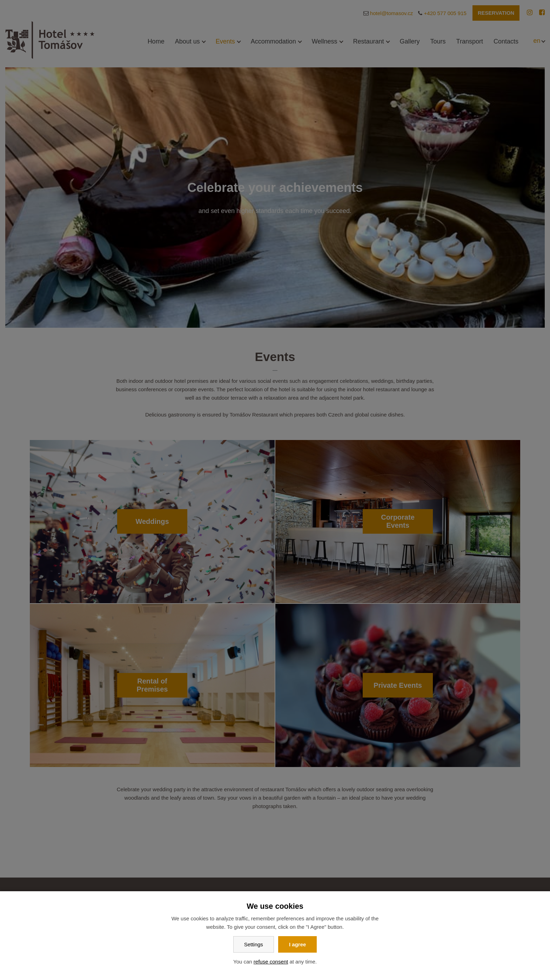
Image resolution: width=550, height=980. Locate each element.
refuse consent (271, 962)
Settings (254, 944)
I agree (297, 944)
